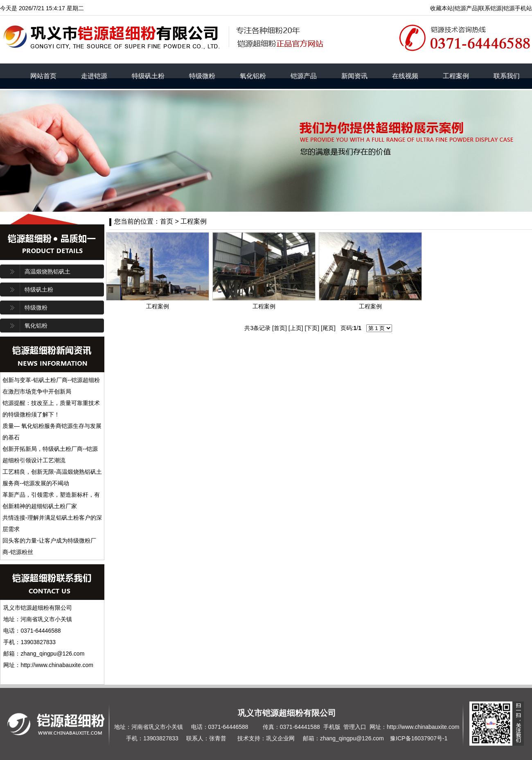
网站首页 (43, 76)
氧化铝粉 (253, 76)
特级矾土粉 (148, 76)
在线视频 (405, 76)
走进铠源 (94, 76)
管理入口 (355, 727)
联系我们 (507, 76)
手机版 (332, 727)
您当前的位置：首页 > (147, 221)
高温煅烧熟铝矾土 (47, 271)
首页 (280, 328)
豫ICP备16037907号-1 (419, 738)
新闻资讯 (354, 76)
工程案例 (456, 76)
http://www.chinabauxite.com (423, 727)
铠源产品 (304, 76)
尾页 (328, 328)
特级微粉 (202, 76)
